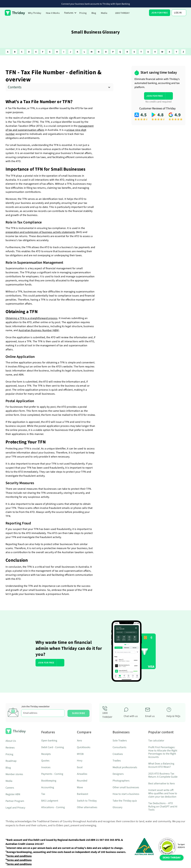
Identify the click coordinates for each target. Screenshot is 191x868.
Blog (94, 13)
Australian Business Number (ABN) (39, 330)
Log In (178, 13)
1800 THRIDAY (122, 13)
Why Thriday (35, 13)
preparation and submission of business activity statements (40, 232)
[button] (70, 13)
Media (104, 13)
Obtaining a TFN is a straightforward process (31, 318)
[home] (15, 13)
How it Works (53, 13)
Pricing (83, 13)
